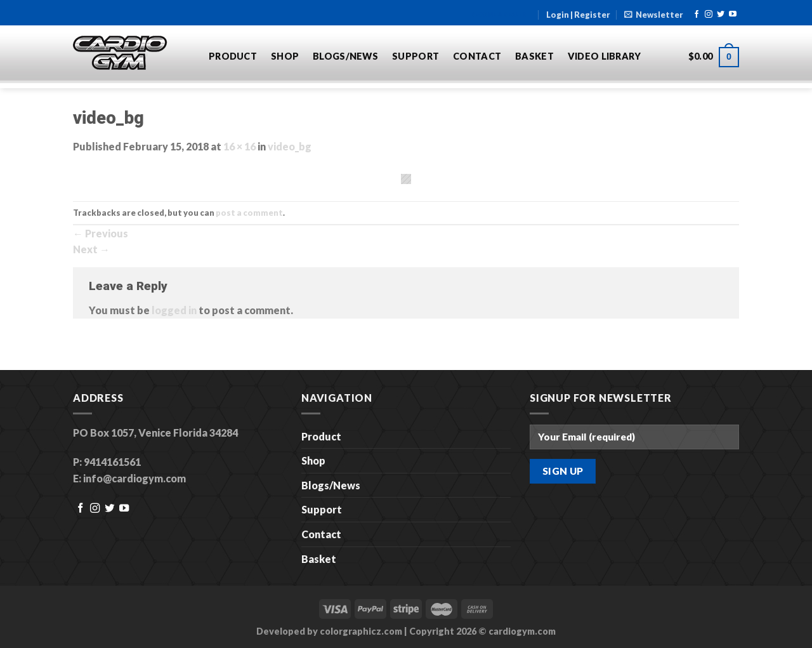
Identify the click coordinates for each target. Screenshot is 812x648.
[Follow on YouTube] (733, 15)
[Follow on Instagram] (709, 15)
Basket (534, 56)
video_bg (290, 146)
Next (91, 249)
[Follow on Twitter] (721, 15)
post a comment (249, 213)
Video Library (605, 56)
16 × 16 (239, 146)
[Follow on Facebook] (697, 15)
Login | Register (578, 15)
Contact (477, 56)
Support (416, 56)
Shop (285, 56)
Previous (101, 233)
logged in (174, 310)
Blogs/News (345, 56)
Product (233, 56)
